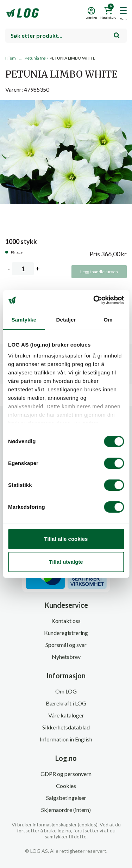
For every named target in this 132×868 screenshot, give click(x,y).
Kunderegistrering (66, 633)
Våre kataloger (66, 715)
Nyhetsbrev (66, 657)
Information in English (66, 739)
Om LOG (66, 691)
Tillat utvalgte (66, 562)
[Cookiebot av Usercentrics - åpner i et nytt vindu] (94, 300)
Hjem (11, 58)
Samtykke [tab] (24, 320)
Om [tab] (108, 320)
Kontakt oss (66, 621)
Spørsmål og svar (66, 645)
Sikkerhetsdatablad (66, 727)
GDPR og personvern (66, 774)
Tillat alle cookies (66, 539)
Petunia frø (35, 58)
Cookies (66, 786)
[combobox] (66, 36)
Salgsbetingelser (66, 798)
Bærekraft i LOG (66, 703)
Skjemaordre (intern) (66, 810)
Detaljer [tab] (66, 320)
